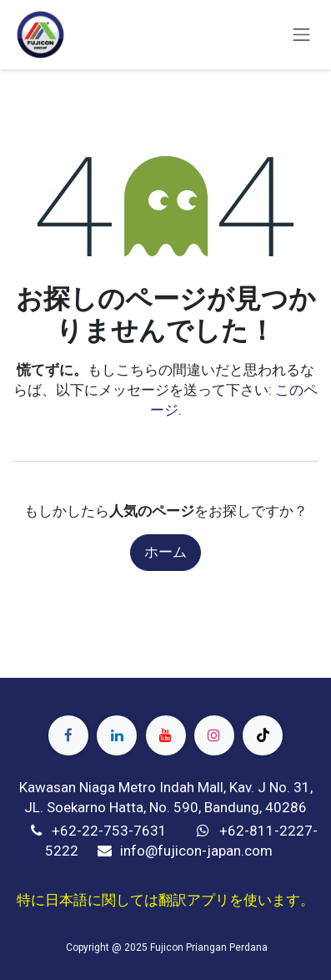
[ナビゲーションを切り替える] (302, 34)
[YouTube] (166, 735)
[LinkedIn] (117, 735)
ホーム (165, 552)
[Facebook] (68, 735)
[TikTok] (263, 735)
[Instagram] (214, 735)
